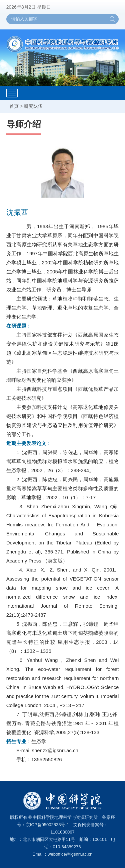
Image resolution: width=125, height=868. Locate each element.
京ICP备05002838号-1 (47, 825)
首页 (14, 106)
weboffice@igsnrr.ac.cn (70, 854)
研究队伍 (33, 106)
